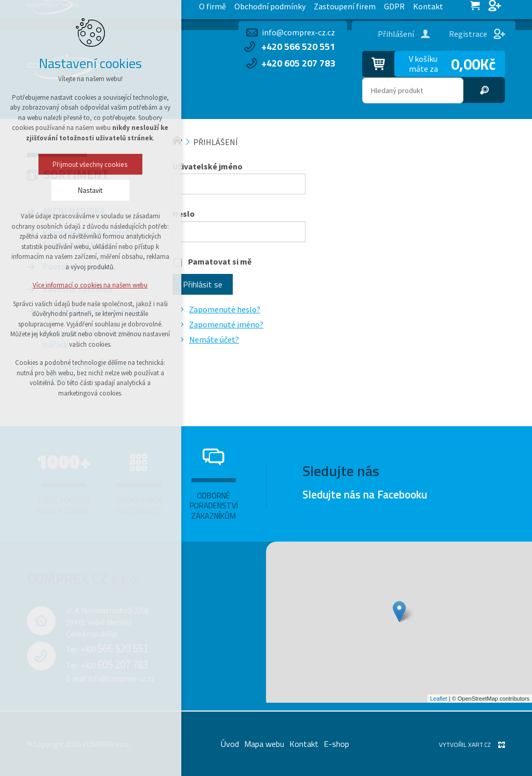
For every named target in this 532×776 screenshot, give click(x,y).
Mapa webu (264, 744)
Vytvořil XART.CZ (465, 745)
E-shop (336, 744)
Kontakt (244, 10)
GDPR (211, 10)
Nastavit (60, 190)
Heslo (184, 214)
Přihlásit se (203, 284)
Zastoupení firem (163, 10)
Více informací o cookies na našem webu (60, 285)
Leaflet (439, 699)
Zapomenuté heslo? (225, 309)
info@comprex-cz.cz (298, 32)
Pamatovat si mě (220, 261)
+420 (114, 649)
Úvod (230, 744)
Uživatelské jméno (208, 166)
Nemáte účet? (214, 339)
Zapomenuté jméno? (226, 324)
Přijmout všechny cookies (60, 164)
